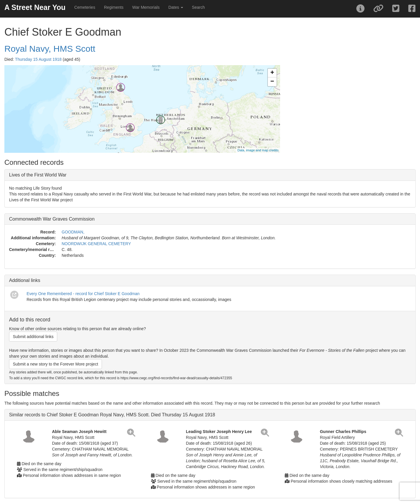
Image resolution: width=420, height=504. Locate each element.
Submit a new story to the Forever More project (55, 364)
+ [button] (272, 73)
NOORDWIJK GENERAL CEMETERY (96, 244)
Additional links (25, 280)
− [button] (272, 82)
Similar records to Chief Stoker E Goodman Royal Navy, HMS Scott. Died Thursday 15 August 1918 (112, 415)
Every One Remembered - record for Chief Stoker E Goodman (83, 294)
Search (198, 7)
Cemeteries (85, 7)
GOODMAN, (73, 232)
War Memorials (146, 7)
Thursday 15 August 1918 (38, 59)
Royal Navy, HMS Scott (50, 49)
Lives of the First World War (38, 175)
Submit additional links (33, 337)
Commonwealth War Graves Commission (52, 219)
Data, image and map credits (258, 150)
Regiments (114, 7)
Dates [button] (176, 7)
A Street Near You (35, 7)
